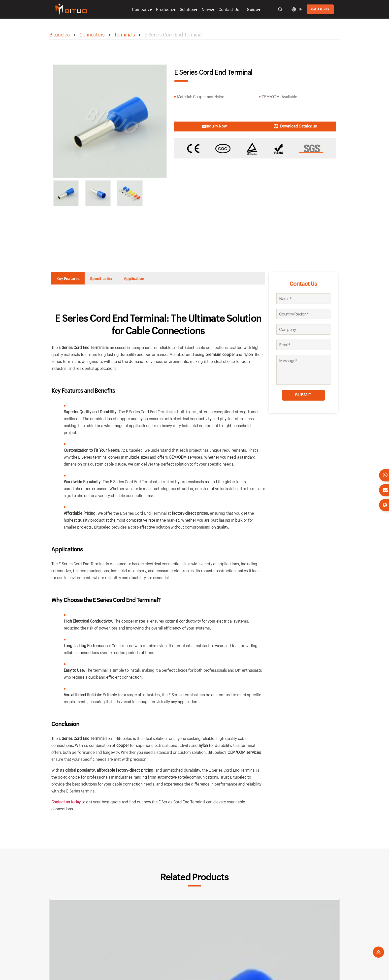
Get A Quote (320, 9)
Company (141, 9)
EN (301, 9)
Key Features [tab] (72, 279)
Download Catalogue (309, 126)
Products (165, 9)
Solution (188, 9)
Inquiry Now (201, 126)
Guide (252, 9)
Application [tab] (152, 279)
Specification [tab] (112, 279)
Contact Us (229, 9)
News (207, 9)
